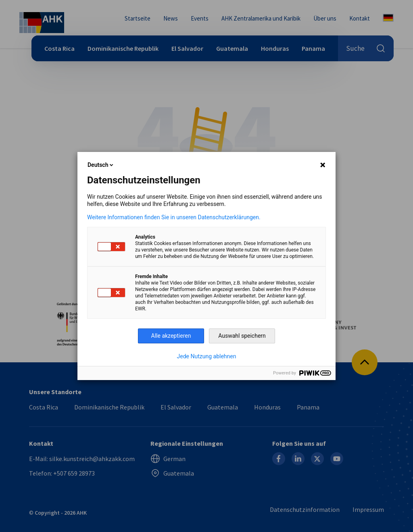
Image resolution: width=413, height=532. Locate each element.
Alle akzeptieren (171, 336)
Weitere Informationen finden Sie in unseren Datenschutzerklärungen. (174, 217)
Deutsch (101, 165)
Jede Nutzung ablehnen (207, 356)
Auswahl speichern (242, 336)
